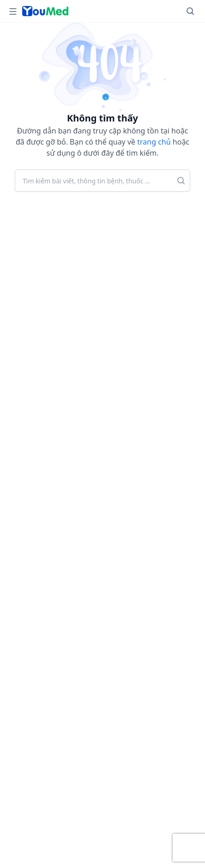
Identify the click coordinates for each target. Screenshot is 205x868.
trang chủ (154, 142)
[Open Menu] (13, 11)
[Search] (190, 11)
